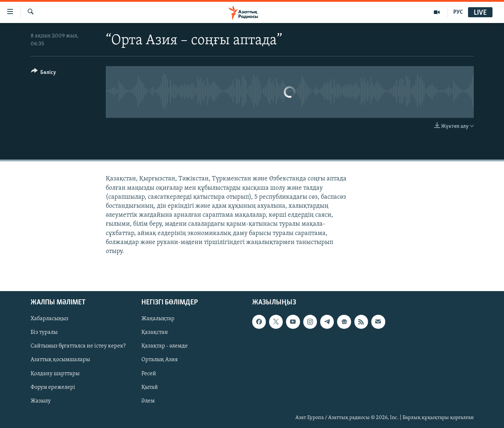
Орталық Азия (160, 360)
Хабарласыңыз (49, 319)
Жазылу (41, 401)
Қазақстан (155, 332)
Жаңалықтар (158, 319)
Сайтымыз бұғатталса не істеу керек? (78, 346)
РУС (458, 12)
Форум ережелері (53, 387)
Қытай (150, 387)
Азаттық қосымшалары (60, 360)
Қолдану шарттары (55, 374)
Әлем (148, 401)
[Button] (44, 73)
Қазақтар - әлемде (165, 346)
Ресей (149, 374)
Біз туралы (44, 332)
